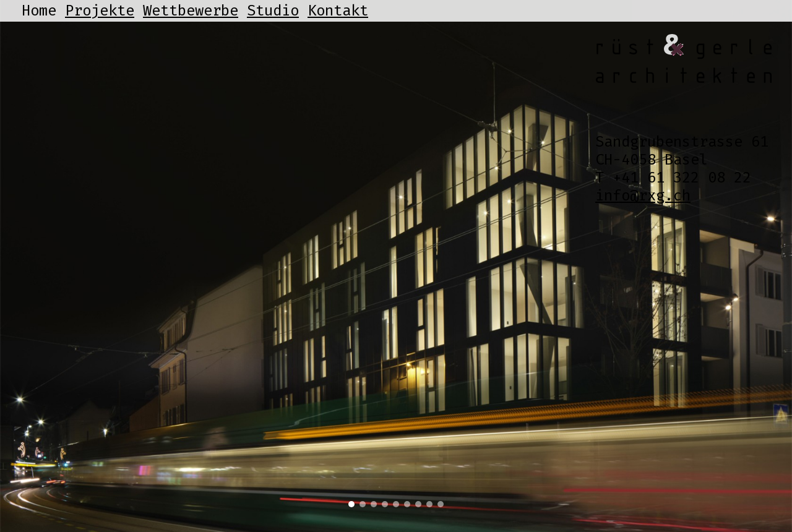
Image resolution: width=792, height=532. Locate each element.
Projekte (100, 11)
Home (39, 11)
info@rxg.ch (643, 195)
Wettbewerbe (191, 11)
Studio (273, 11)
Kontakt (338, 11)
